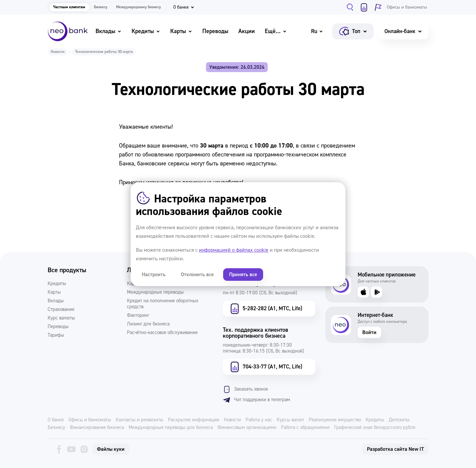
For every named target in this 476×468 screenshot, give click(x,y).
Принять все (243, 275)
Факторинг (138, 316)
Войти (369, 332)
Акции (247, 31)
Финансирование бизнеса (97, 428)
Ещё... (276, 31)
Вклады (109, 31)
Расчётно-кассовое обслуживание (162, 333)
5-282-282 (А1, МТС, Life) (265, 309)
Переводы (215, 31)
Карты (181, 31)
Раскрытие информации (194, 420)
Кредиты (146, 31)
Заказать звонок (245, 389)
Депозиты (399, 420)
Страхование (61, 310)
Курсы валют (290, 420)
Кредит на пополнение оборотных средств (163, 304)
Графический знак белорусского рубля (375, 428)
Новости (58, 52)
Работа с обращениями (305, 428)
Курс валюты (61, 318)
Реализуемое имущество (335, 420)
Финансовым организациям (247, 428)
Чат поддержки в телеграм (257, 400)
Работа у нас (259, 420)
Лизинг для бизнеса (148, 324)
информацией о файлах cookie (234, 250)
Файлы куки (111, 449)
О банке (56, 420)
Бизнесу (101, 7)
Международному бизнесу (139, 7)
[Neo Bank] (68, 31)
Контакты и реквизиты (139, 420)
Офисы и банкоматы (90, 420)
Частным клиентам (69, 7)
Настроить (154, 275)
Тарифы (56, 335)
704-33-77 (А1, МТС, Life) (265, 367)
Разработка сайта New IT (395, 449)
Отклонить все (197, 275)
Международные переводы (155, 292)
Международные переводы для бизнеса (171, 428)
